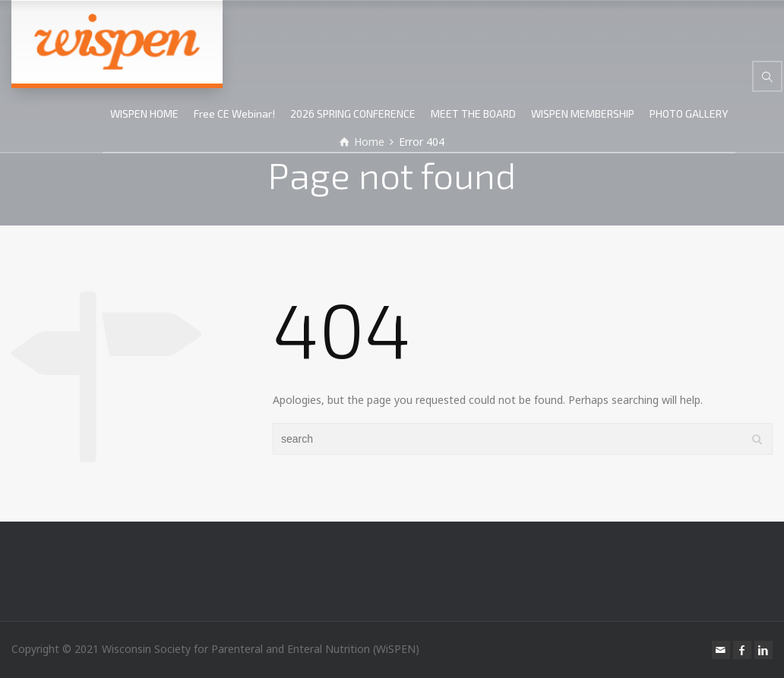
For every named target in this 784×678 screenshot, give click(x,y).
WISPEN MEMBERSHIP (583, 114)
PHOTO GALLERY (689, 114)
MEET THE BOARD (473, 114)
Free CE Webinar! (234, 114)
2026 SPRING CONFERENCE (353, 114)
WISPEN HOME (144, 114)
